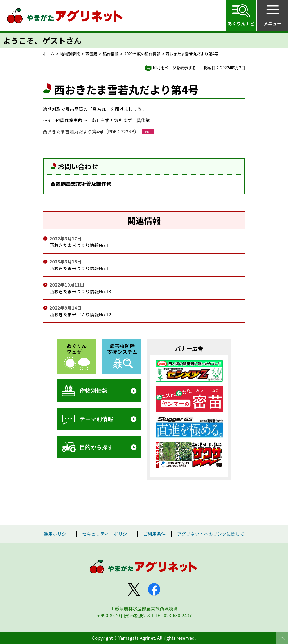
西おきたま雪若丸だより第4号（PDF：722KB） (91, 131)
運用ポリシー (57, 534)
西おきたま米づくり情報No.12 (80, 314)
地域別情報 (70, 54)
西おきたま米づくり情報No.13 (80, 291)
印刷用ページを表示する (174, 68)
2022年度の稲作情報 (142, 54)
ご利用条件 (154, 534)
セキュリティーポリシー (107, 534)
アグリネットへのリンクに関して (211, 534)
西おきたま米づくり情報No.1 (79, 245)
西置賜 (91, 54)
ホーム (49, 54)
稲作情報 (111, 54)
